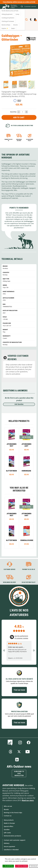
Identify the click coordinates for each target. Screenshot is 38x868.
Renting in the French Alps (13, 813)
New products (9, 820)
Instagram (20, 742)
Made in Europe (9, 823)
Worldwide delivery (19, 140)
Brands (6, 809)
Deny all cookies (22, 866)
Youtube (28, 752)
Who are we (8, 806)
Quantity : (14, 112)
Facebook (29, 742)
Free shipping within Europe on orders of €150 (19, 2)
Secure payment (9, 846)
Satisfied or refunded (11, 850)
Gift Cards (7, 833)
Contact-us (8, 816)
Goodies (7, 830)
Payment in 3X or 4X (28, 569)
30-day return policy (30, 140)
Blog (10, 742)
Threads (11, 752)
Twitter (19, 752)
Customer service (9, 569)
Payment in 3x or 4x (8, 140)
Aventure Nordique (13, 785)
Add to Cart (19, 117)
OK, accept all (8, 866)
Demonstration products (12, 836)
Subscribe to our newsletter (19, 773)
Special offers (9, 826)
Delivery (7, 843)
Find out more (19, 690)
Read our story (28, 800)
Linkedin (17, 760)
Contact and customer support (15, 840)
